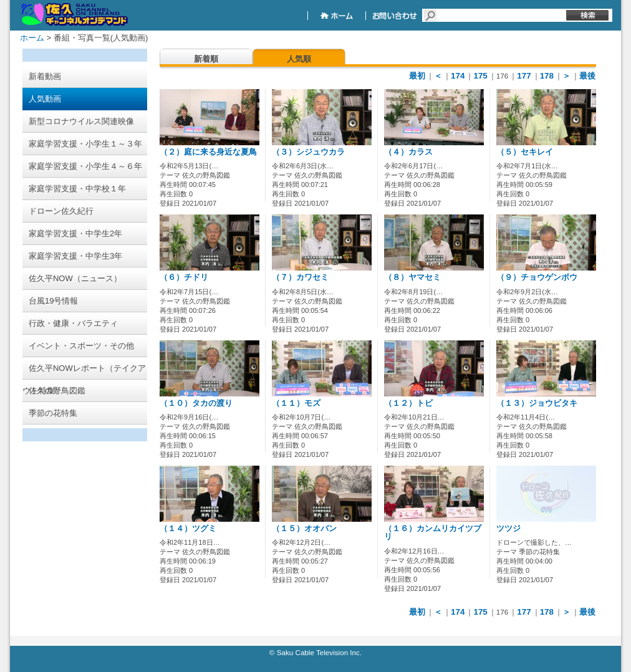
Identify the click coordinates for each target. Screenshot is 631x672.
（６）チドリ (184, 277)
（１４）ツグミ (188, 529)
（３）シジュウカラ (308, 152)
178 (547, 76)
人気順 (299, 59)
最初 (417, 76)
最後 (587, 76)
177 (524, 76)
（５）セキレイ (525, 152)
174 (458, 76)
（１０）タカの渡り (196, 403)
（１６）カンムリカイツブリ (433, 533)
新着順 (206, 59)
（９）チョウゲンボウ (537, 277)
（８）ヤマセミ (412, 277)
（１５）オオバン (304, 529)
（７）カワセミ (300, 277)
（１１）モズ (296, 403)
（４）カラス (408, 152)
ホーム (32, 38)
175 (480, 76)
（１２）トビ (408, 403)
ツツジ (508, 529)
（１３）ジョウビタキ (537, 403)
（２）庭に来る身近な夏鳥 (208, 152)
